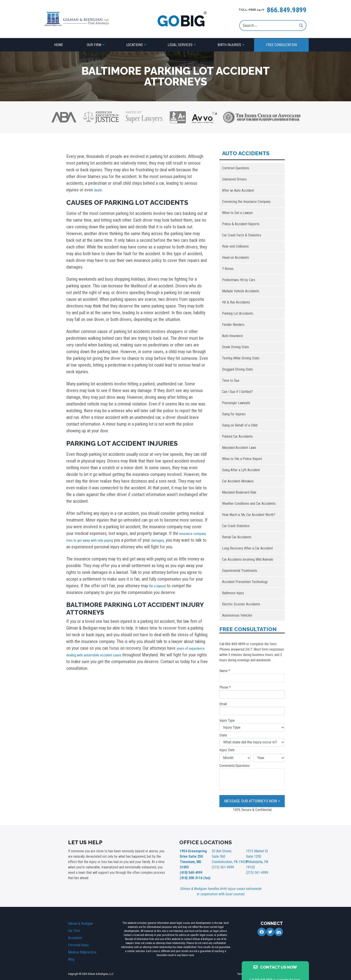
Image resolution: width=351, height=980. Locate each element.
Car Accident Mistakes (238, 481)
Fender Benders (233, 325)
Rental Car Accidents (237, 537)
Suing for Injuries (234, 414)
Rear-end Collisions (235, 246)
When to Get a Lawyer (238, 213)
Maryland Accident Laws (239, 448)
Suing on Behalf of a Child (240, 425)
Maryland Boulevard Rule (239, 492)
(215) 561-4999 (221, 865)
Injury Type (252, 725)
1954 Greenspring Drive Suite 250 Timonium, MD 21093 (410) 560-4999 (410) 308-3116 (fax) (194, 860)
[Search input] (270, 25)
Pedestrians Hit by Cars (239, 280)
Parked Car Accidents (237, 436)
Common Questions (236, 168)
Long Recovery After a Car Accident (247, 548)
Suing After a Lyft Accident (241, 470)
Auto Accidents (246, 153)
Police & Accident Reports (241, 224)
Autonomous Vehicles (237, 615)
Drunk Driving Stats (235, 347)
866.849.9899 (287, 10)
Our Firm (94, 45)
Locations (135, 45)
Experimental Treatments (240, 571)
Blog (71, 951)
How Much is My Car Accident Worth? (249, 515)
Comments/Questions (252, 777)
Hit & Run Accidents (236, 302)
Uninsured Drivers (234, 179)
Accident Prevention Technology (245, 582)
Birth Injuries (229, 45)
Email (252, 708)
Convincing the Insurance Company (246, 202)
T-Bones (228, 269)
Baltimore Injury (233, 593)
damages (187, 540)
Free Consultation (281, 45)
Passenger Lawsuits (236, 403)
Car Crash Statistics (236, 526)
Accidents (75, 929)
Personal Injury (78, 937)
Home (59, 45)
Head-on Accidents (235, 258)
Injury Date (227, 750)
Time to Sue (231, 381)
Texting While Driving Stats (241, 358)
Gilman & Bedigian (80, 915)
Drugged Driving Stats (238, 369)
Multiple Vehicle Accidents (241, 291)
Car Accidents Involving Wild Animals (248, 559)
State (252, 740)
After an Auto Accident (238, 190)
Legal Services (180, 45)
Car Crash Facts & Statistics (242, 235)
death (99, 190)
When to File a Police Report (242, 459)
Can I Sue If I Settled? (237, 392)
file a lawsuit (160, 586)
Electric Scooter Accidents (241, 604)
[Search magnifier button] (301, 25)
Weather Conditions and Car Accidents (249, 504)
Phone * (252, 692)
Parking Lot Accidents (238, 313)
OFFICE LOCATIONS (206, 842)
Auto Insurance (232, 336)
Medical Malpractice (82, 944)
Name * (252, 675)
